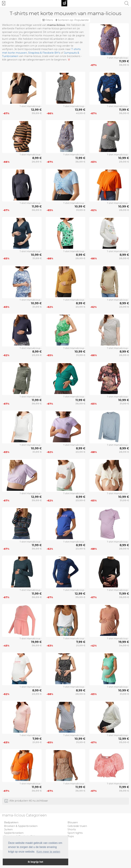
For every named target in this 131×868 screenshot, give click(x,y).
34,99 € (124, 645)
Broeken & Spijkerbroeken (21, 826)
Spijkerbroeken (14, 833)
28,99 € (124, 210)
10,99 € (124, 158)
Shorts (72, 829)
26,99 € (37, 162)
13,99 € (80, 110)
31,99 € (81, 210)
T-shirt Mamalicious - (118, 58)
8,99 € (37, 158)
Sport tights (75, 833)
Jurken (8, 829)
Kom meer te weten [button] (48, 852)
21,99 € (81, 645)
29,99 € (124, 162)
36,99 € (124, 65)
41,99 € (81, 113)
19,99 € (36, 642)
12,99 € (36, 110)
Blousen (73, 822)
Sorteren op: (72, 20)
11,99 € (124, 61)
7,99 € (81, 642)
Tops (71, 836)
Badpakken (11, 822)
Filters (48, 20)
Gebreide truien (77, 826)
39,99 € (37, 113)
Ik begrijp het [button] (35, 862)
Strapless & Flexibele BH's (44, 53)
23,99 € (80, 307)
